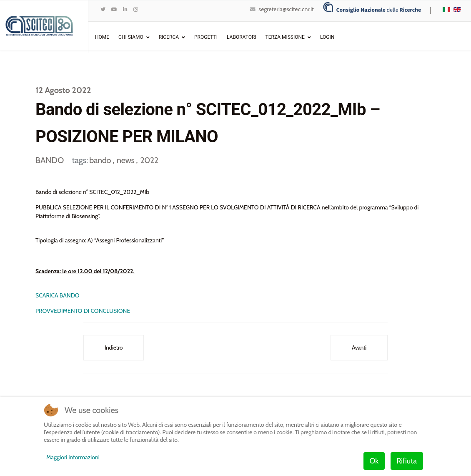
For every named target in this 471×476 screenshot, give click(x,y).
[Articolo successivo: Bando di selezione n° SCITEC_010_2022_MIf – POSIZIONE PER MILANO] (359, 348)
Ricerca (169, 37)
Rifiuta (407, 461)
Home (102, 37)
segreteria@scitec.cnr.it (286, 9)
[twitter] (103, 9)
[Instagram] (136, 9)
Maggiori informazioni (73, 457)
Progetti (206, 37)
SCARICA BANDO (58, 295)
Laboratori (242, 37)
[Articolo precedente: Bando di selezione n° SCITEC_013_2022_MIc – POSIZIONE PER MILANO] (114, 348)
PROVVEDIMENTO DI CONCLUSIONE (83, 311)
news (126, 160)
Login (327, 37)
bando (101, 160)
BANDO (50, 160)
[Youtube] (114, 9)
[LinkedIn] (125, 9)
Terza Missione (285, 37)
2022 (149, 160)
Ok (374, 461)
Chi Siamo (131, 37)
